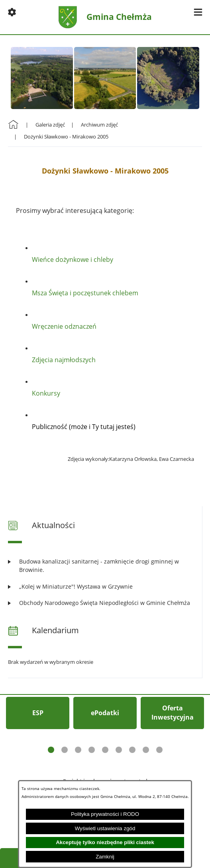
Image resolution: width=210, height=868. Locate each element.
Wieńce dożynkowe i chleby (73, 259)
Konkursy (46, 393)
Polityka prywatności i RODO (105, 814)
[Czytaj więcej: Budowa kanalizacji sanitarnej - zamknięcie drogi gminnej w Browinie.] (105, 566)
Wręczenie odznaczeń (64, 326)
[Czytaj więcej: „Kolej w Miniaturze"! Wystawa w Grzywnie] (105, 586)
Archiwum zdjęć (99, 125)
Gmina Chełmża (119, 17)
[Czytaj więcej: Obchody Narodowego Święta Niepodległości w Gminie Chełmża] (105, 603)
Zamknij (105, 857)
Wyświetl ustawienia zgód (105, 828)
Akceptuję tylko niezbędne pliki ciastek (105, 842)
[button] (12, 12)
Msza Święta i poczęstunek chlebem (85, 293)
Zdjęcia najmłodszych (64, 360)
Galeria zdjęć (50, 125)
